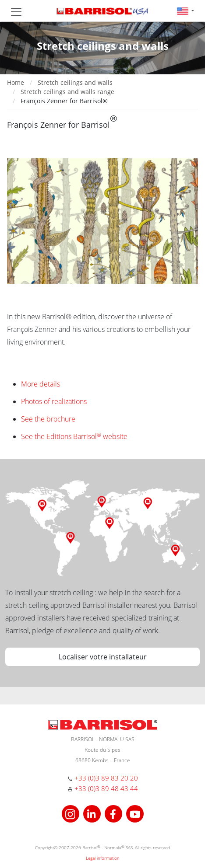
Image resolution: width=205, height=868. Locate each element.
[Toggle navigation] (16, 12)
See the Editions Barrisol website (74, 436)
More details (41, 384)
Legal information (103, 858)
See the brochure (48, 419)
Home (16, 82)
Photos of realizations (54, 401)
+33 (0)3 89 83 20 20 (106, 778)
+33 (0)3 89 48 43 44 (106, 788)
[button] (186, 11)
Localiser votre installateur (103, 657)
